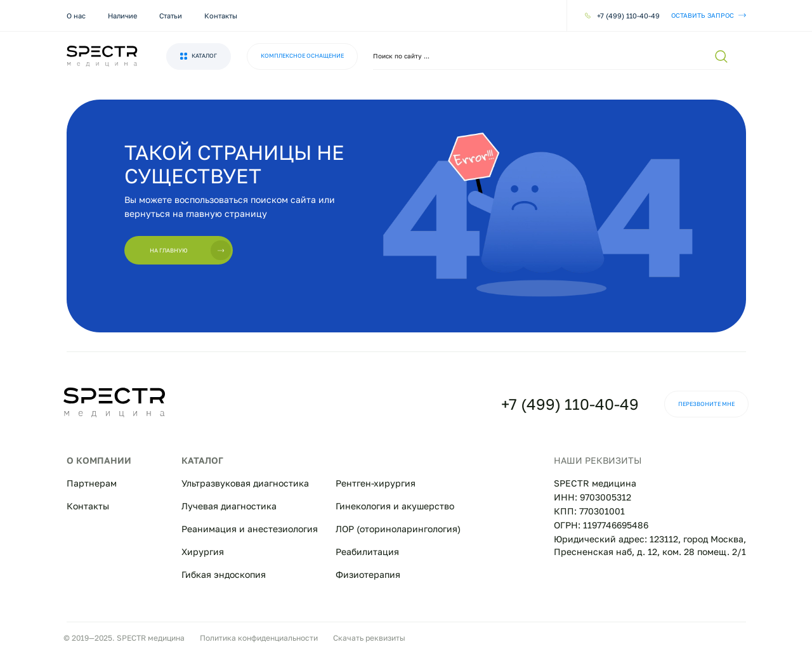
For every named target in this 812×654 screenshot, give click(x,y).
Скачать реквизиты (369, 638)
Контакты (221, 16)
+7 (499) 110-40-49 (570, 404)
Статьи (171, 16)
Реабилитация (367, 552)
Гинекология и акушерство (395, 506)
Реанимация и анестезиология (250, 529)
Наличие (122, 16)
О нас (76, 16)
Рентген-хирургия (376, 483)
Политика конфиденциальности (259, 638)
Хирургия (203, 552)
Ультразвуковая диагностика (245, 483)
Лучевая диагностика (229, 506)
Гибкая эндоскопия (224, 574)
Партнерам (92, 483)
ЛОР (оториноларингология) (398, 529)
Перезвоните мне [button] (706, 404)
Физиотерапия (368, 574)
